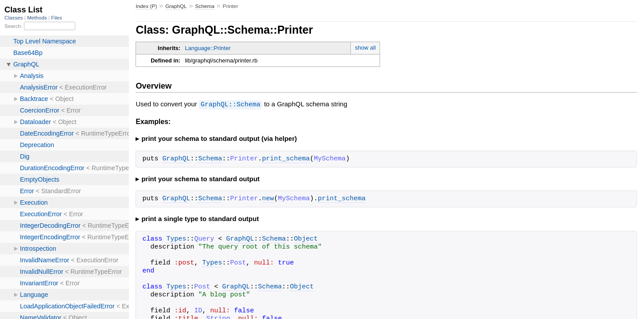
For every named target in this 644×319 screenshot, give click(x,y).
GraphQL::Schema (231, 104)
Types (176, 239)
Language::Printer (208, 48)
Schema (205, 6)
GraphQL (176, 6)
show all (365, 48)
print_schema (286, 159)
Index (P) (146, 6)
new (268, 198)
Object (306, 239)
